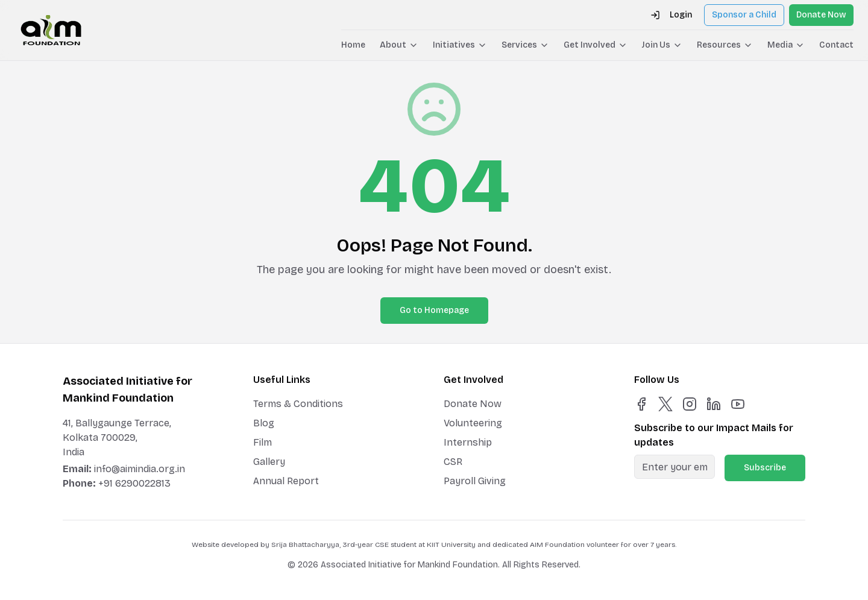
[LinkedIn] (714, 404)
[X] (665, 404)
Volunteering (473, 423)
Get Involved (596, 45)
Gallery (269, 462)
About (399, 45)
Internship (468, 442)
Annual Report (286, 481)
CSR (453, 462)
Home (353, 45)
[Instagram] (690, 404)
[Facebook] (641, 404)
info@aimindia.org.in (140, 469)
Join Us (662, 45)
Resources (725, 45)
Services (525, 45)
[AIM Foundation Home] (51, 30)
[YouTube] (738, 404)
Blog (264, 423)
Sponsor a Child (744, 15)
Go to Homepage (434, 310)
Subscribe (765, 468)
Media (786, 45)
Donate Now (821, 15)
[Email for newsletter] (675, 467)
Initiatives (460, 45)
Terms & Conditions (298, 404)
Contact (836, 45)
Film (263, 442)
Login (671, 15)
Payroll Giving (475, 481)
